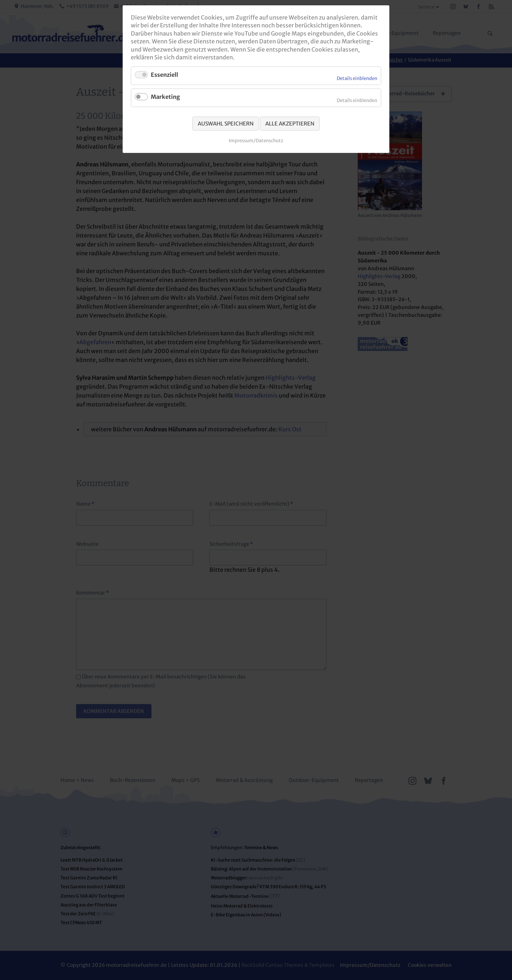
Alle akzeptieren (290, 124)
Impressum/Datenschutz (256, 141)
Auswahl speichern (226, 124)
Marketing (165, 97)
